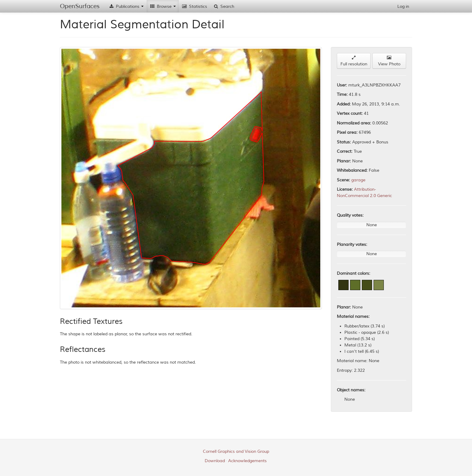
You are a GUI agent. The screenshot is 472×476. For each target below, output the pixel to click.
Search (224, 6)
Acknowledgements (247, 461)
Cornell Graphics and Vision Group (236, 451)
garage (358, 180)
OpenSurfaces (80, 6)
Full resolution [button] (354, 61)
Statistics (194, 6)
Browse (163, 6)
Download (215, 461)
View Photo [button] (389, 61)
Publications (126, 6)
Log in (403, 6)
